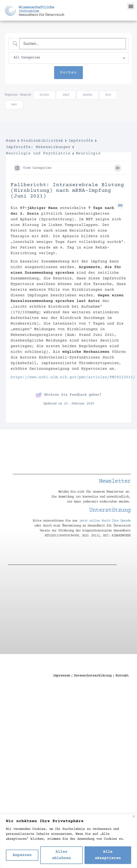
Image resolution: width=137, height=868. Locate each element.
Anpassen (22, 855)
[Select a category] (68, 58)
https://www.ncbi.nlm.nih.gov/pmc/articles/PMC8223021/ (73, 377)
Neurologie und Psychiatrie (38, 153)
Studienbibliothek (42, 141)
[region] (68, 841)
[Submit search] (68, 73)
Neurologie (88, 153)
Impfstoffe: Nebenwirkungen (38, 147)
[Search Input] (73, 44)
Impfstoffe (81, 141)
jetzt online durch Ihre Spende (105, 521)
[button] (131, 6)
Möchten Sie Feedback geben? (69, 395)
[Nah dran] (134, 816)
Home (11, 141)
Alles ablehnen (61, 855)
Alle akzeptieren (108, 855)
